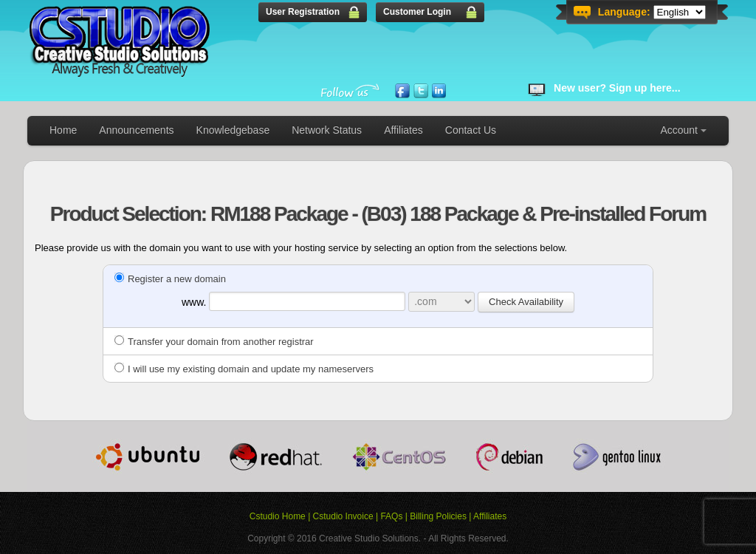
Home (63, 130)
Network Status (327, 130)
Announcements (136, 130)
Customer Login (417, 12)
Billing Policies (438, 516)
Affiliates (403, 130)
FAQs (391, 516)
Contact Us (471, 130)
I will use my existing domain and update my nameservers (244, 369)
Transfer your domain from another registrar (214, 342)
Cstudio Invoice (343, 516)
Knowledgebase (233, 130)
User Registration (303, 12)
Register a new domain (170, 279)
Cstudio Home (278, 516)
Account (679, 130)
